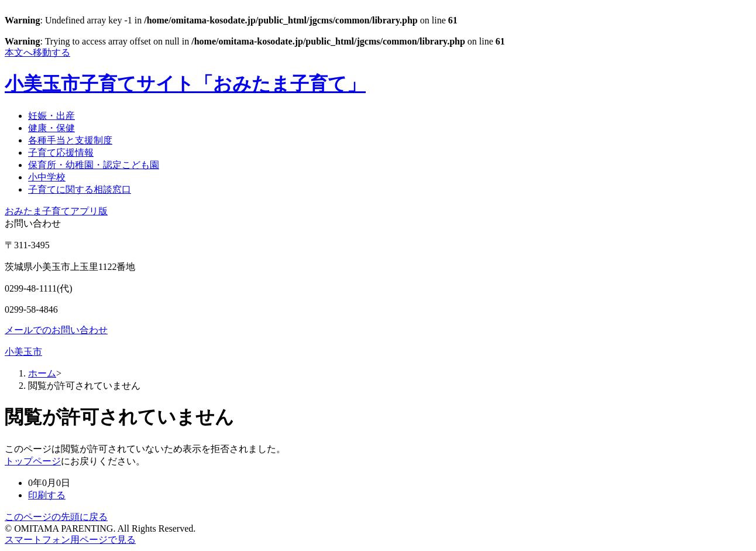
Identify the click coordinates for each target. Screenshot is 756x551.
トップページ (33, 461)
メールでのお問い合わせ (56, 330)
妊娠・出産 (51, 116)
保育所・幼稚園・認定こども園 (94, 165)
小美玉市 (23, 352)
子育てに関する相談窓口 (80, 189)
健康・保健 (51, 128)
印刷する (47, 495)
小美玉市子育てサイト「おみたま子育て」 (185, 84)
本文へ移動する (37, 52)
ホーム (42, 373)
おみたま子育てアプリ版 (56, 211)
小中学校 (47, 177)
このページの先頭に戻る (56, 517)
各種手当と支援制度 (70, 140)
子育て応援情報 (61, 153)
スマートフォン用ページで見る (70, 540)
